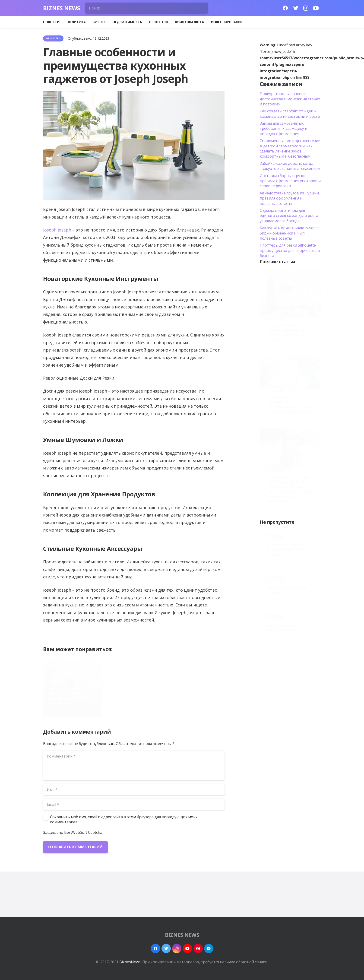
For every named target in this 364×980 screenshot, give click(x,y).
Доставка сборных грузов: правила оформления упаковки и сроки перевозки (290, 181)
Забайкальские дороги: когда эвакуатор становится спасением (290, 166)
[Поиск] (147, 8)
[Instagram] (306, 8)
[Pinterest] (198, 948)
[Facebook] (285, 8)
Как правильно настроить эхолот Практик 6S (283, 630)
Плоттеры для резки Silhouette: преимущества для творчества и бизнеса (290, 250)
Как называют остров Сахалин (287, 590)
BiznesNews (130, 962)
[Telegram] (209, 948)
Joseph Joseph (57, 230)
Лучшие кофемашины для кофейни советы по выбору (289, 550)
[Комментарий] (134, 765)
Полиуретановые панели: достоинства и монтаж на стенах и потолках (70, 696)
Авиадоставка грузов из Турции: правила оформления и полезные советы (290, 198)
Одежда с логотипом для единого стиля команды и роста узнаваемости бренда (289, 216)
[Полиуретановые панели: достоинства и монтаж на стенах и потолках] (290, 293)
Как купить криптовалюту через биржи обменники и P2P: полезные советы (290, 233)
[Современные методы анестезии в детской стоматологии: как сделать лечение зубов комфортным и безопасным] (290, 449)
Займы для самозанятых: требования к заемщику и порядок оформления (133, 696)
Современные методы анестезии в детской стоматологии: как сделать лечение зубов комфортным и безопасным (194, 691)
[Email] (134, 804)
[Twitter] (296, 8)
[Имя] (134, 790)
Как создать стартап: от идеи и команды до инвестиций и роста (290, 114)
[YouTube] (316, 8)
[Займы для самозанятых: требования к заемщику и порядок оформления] (290, 373)
